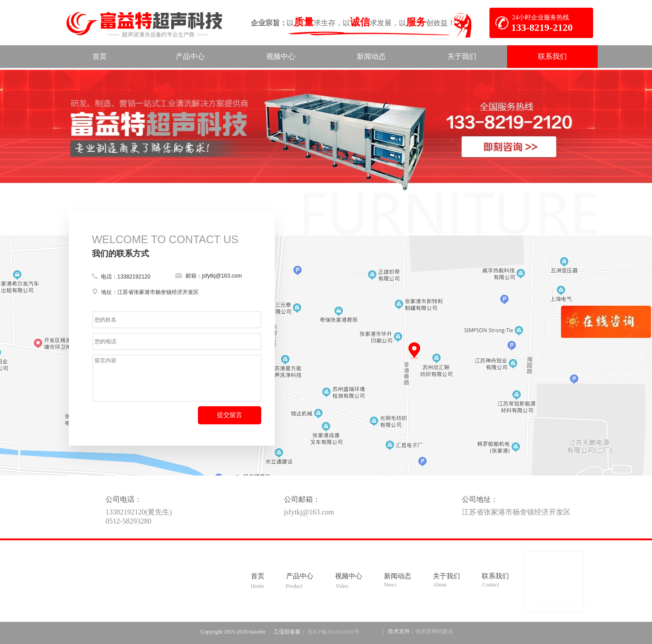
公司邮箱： (302, 499)
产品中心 (300, 576)
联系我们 (495, 576)
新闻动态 (398, 576)
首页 (258, 576)
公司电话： (124, 499)
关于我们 (446, 576)
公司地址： (480, 499)
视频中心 (349, 576)
